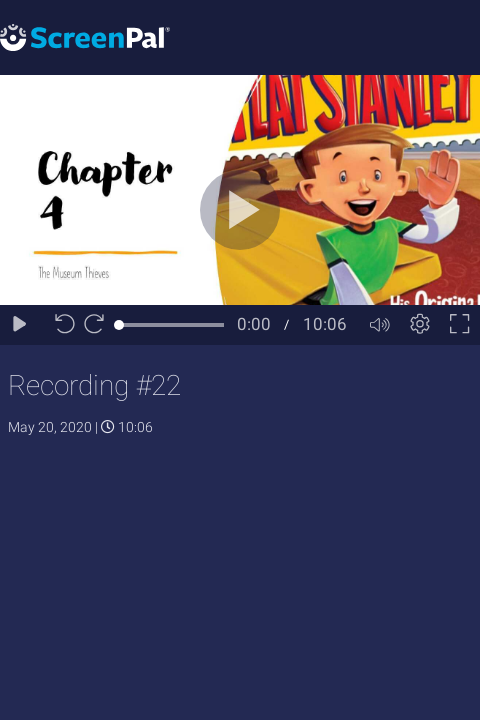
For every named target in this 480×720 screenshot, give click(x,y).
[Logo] (85, 36)
